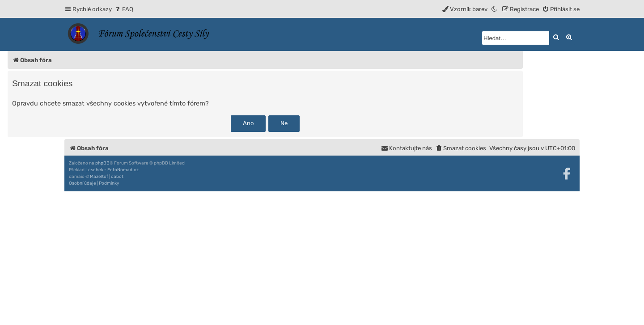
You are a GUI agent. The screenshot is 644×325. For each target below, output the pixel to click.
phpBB (102, 163)
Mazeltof (99, 177)
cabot (117, 177)
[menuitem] (124, 9)
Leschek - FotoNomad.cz (112, 170)
